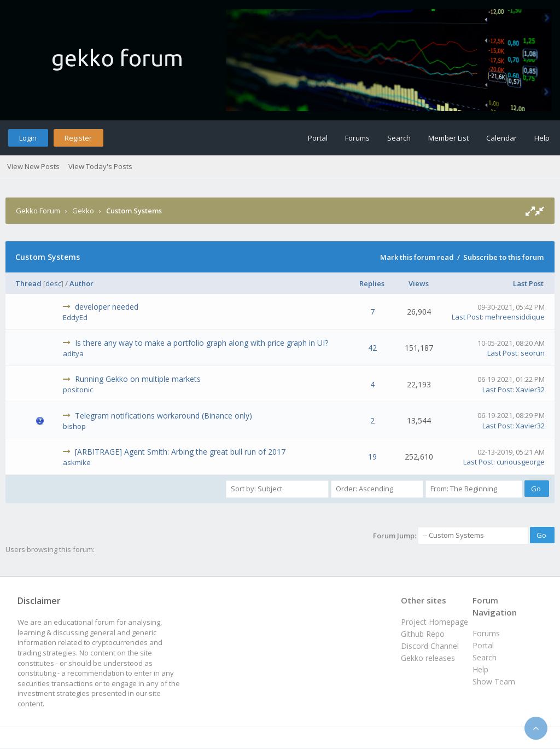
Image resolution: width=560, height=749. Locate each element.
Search (399, 138)
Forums (357, 138)
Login (28, 138)
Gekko (83, 211)
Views (419, 283)
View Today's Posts (100, 166)
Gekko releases (428, 658)
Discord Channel (430, 646)
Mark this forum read (417, 257)
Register (78, 138)
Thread (28, 283)
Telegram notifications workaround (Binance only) (164, 416)
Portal (318, 138)
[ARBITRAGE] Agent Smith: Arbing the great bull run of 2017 (180, 452)
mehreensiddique (515, 317)
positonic (78, 390)
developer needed (107, 307)
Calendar (501, 138)
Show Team (494, 681)
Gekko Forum (38, 211)
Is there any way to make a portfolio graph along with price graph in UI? (202, 343)
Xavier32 (530, 390)
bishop (74, 426)
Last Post (528, 283)
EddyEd (75, 317)
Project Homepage (434, 622)
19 (372, 457)
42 (372, 348)
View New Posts (33, 166)
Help (542, 138)
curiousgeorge (521, 462)
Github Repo (423, 634)
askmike (77, 462)
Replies (372, 283)
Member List (448, 138)
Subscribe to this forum (503, 257)
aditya (73, 353)
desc (53, 283)
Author (81, 283)
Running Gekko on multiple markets (138, 379)
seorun (533, 353)
